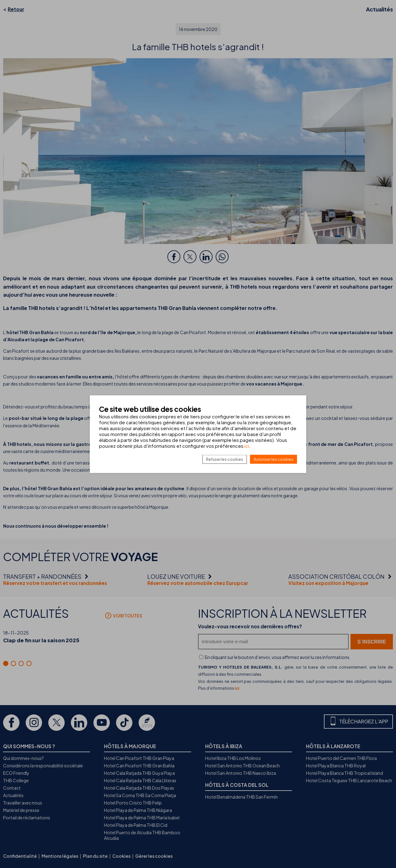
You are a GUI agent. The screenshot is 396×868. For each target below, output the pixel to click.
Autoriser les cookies (273, 459)
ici (247, 445)
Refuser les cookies (225, 459)
